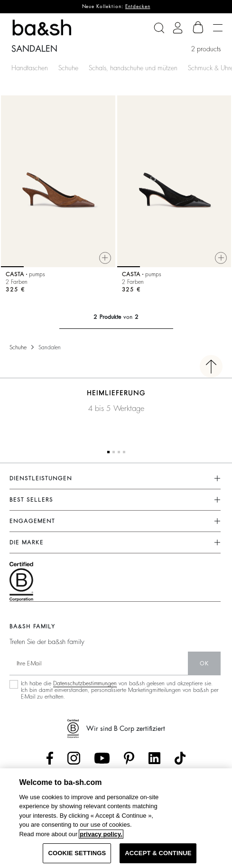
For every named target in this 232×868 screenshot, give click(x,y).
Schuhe (68, 68)
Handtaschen (30, 68)
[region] (116, 818)
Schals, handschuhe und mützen (133, 68)
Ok (204, 663)
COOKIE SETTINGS (77, 853)
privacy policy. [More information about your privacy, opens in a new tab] (101, 834)
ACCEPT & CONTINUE (158, 853)
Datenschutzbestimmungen (85, 683)
